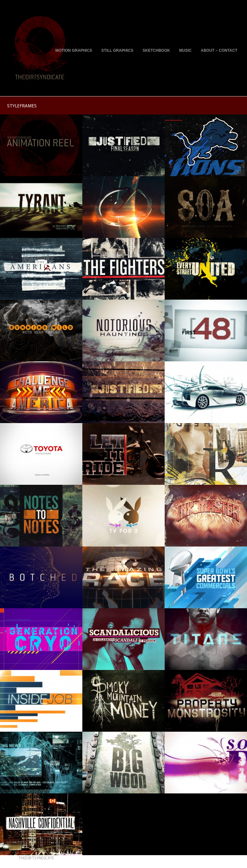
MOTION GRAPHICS (74, 50)
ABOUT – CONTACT (219, 50)
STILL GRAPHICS (117, 50)
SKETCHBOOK (156, 50)
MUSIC (185, 50)
